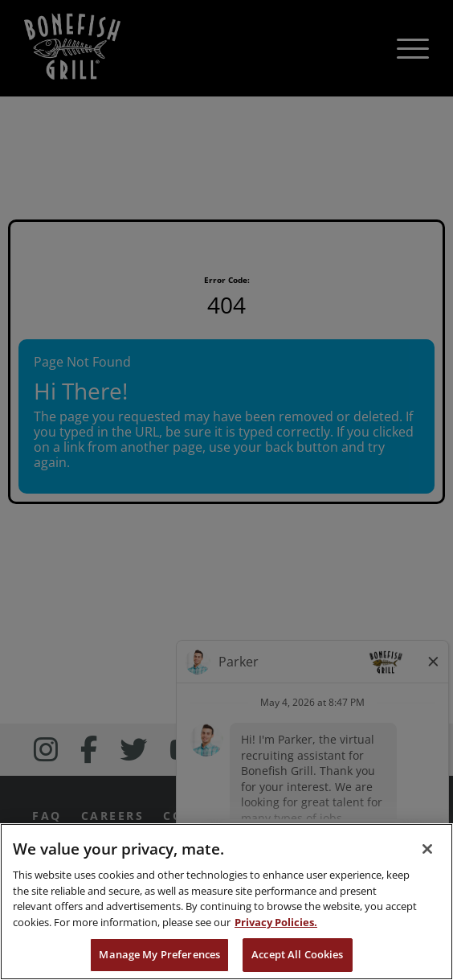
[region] (226, 902)
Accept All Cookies (297, 954)
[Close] (427, 849)
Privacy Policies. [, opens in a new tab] (276, 922)
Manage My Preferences (159, 954)
